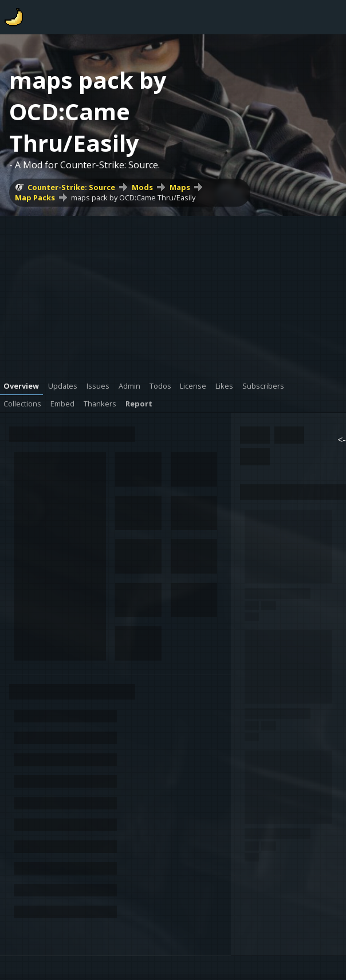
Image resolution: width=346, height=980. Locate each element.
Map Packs (35, 197)
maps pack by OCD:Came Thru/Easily (133, 197)
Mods (142, 187)
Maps (180, 187)
